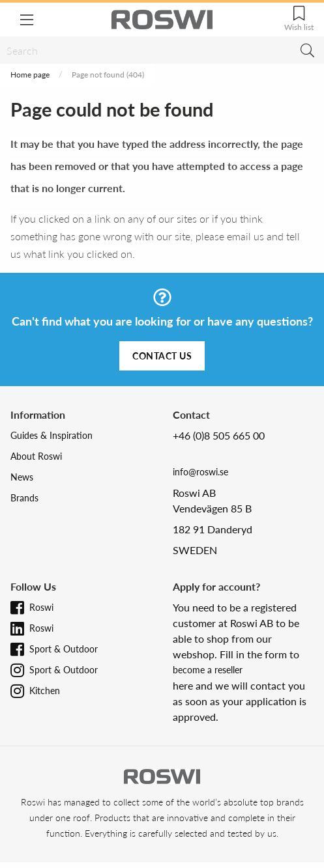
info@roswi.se (200, 472)
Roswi (41, 607)
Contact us (162, 356)
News (22, 477)
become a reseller (208, 670)
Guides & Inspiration (52, 435)
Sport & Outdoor (64, 649)
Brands (24, 498)
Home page (30, 75)
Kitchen (45, 691)
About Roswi (36, 456)
